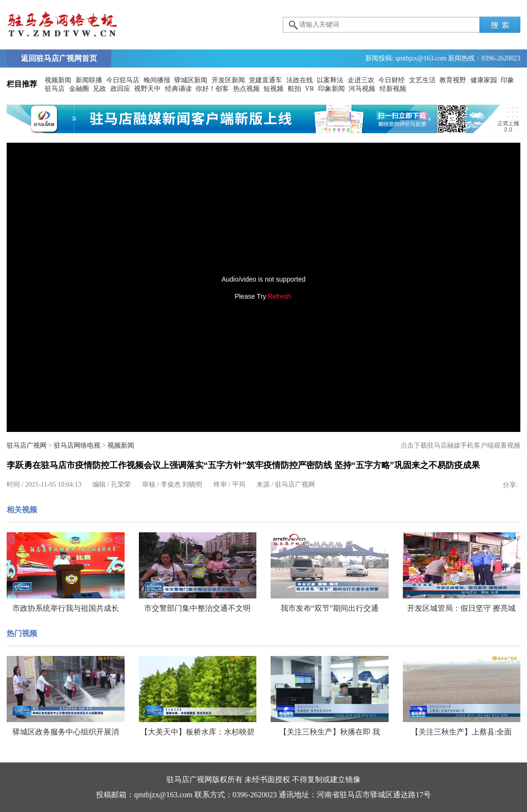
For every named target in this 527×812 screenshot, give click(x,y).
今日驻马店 (123, 80)
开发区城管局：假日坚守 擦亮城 (461, 608)
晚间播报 (157, 80)
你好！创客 (212, 89)
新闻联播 (89, 80)
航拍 (294, 89)
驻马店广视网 (27, 445)
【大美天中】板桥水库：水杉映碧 (197, 732)
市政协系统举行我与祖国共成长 (66, 608)
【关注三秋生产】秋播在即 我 (330, 732)
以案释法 (330, 80)
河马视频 (362, 89)
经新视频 (393, 89)
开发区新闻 (228, 80)
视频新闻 (58, 80)
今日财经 (391, 80)
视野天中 (147, 89)
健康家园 (484, 80)
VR (309, 89)
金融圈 (79, 89)
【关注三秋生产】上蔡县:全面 (461, 732)
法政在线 (300, 80)
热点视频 (246, 89)
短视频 (273, 89)
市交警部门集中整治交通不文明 (197, 608)
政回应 (120, 89)
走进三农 (361, 80)
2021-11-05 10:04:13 (53, 484)
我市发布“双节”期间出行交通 (330, 608)
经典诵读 (178, 89)
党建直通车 (265, 80)
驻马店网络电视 (77, 445)
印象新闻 (332, 89)
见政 (99, 89)
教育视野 (453, 80)
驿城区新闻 (191, 80)
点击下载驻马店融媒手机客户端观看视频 (460, 445)
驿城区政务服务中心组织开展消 (66, 732)
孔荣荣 (121, 484)
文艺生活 (422, 80)
